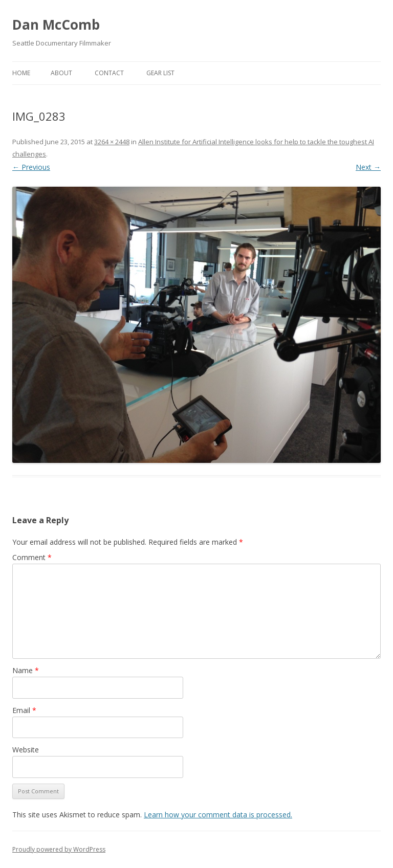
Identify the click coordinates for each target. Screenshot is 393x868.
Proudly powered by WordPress (59, 849)
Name (26, 670)
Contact (109, 73)
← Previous (31, 167)
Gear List (160, 73)
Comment (32, 557)
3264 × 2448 (112, 142)
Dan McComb (56, 25)
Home (21, 73)
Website (26, 750)
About (61, 73)
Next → (368, 167)
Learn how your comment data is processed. (218, 815)
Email (24, 710)
